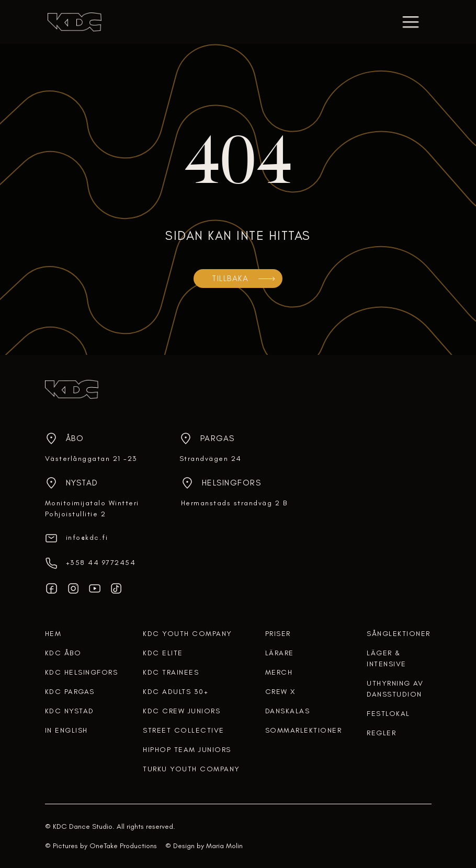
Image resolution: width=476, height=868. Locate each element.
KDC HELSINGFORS (82, 672)
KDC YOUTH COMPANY (188, 634)
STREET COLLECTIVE (184, 730)
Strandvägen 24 (211, 459)
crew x (280, 692)
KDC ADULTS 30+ (175, 692)
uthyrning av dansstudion (395, 689)
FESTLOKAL (388, 714)
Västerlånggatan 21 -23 (91, 459)
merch (279, 672)
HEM (53, 634)
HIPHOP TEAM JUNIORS (187, 750)
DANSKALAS (288, 711)
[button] (411, 22)
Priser (278, 634)
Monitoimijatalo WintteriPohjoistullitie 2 (92, 508)
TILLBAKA (230, 278)
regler (381, 733)
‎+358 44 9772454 (101, 563)
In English (66, 730)
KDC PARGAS (70, 692)
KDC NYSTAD (70, 711)
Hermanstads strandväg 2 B (234, 503)
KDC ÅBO (63, 653)
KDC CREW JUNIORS (182, 711)
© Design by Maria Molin (204, 846)
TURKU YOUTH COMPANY (191, 769)
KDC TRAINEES (171, 672)
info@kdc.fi (87, 537)
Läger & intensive (387, 658)
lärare (280, 653)
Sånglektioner (399, 634)
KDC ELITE (163, 653)
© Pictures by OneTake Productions (101, 846)
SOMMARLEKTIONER (304, 730)
